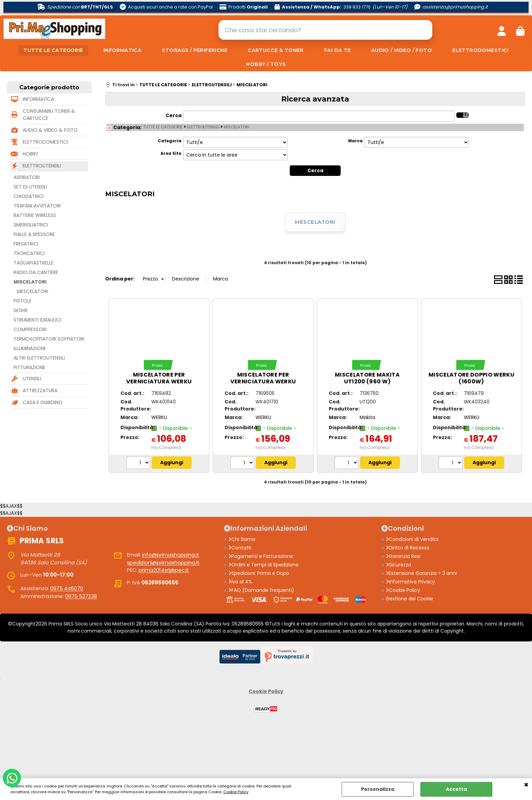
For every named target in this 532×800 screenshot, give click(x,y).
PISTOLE (23, 301)
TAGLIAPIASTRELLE (34, 263)
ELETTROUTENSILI (42, 166)
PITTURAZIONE (30, 367)
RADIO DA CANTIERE (36, 272)
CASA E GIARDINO (43, 402)
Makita (367, 417)
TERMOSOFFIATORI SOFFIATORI (49, 339)
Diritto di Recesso (408, 548)
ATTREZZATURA (40, 390)
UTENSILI (32, 379)
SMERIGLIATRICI (31, 225)
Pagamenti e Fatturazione (261, 556)
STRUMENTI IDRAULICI (37, 320)
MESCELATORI (33, 291)
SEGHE (21, 310)
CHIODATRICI (28, 196)
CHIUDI (526, 785)
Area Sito (171, 153)
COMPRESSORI (30, 329)
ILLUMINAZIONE (30, 348)
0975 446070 (67, 588)
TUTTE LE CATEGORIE (53, 50)
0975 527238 (81, 596)
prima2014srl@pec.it (164, 570)
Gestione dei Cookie (410, 599)
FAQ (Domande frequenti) (261, 590)
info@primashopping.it (171, 555)
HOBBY (31, 154)
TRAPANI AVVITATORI (37, 206)
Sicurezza (398, 565)
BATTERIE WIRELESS (35, 215)
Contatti (240, 548)
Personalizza (378, 789)
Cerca (174, 115)
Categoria (170, 141)
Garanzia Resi (403, 556)
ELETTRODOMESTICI (480, 50)
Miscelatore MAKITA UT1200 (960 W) (367, 378)
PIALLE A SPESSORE (34, 234)
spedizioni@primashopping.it (163, 562)
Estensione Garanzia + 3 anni (421, 573)
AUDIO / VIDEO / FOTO (402, 50)
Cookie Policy (236, 792)
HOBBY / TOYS (266, 64)
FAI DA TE (337, 50)
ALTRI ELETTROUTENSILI (39, 358)
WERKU (159, 417)
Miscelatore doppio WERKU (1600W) (471, 378)
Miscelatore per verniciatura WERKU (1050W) (159, 381)
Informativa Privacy (410, 582)
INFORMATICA (123, 50)
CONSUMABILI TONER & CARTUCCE (49, 115)
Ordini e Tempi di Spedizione (263, 565)
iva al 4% (240, 582)
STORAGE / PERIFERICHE (195, 50)
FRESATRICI (26, 244)
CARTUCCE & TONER (276, 50)
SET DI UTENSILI (30, 187)
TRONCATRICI (29, 253)
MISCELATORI (30, 282)
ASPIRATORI (27, 177)
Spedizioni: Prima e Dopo (259, 573)
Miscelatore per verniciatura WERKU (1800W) (263, 381)
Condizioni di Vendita (412, 539)
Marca (355, 141)
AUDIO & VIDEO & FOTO (50, 130)
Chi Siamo (242, 539)
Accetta (456, 789)
